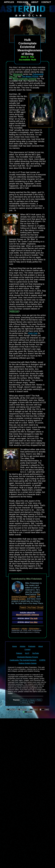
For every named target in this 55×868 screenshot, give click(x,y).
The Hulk (34, 618)
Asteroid (24, 700)
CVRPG (32, 597)
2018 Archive (34, 628)
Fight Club (33, 333)
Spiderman (14, 311)
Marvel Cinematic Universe (24, 79)
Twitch (23, 608)
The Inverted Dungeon (26, 595)
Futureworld (38, 74)
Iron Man (34, 622)
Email (40, 608)
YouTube (32, 608)
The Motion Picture (30, 76)
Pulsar (31, 702)
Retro (39, 700)
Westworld (18, 74)
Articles (24, 628)
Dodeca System (19, 599)
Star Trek (13, 76)
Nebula (24, 702)
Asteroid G (15, 628)
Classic (32, 700)
